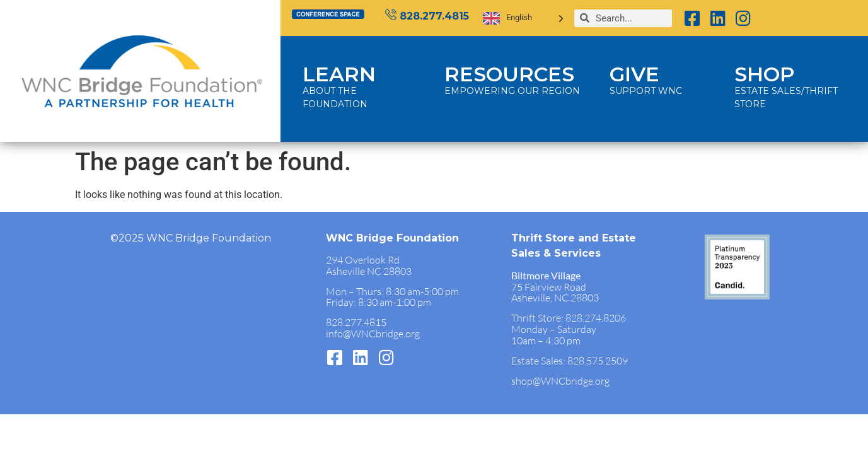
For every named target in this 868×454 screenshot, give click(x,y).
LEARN (339, 74)
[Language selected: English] (523, 18)
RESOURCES (509, 74)
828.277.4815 (434, 16)
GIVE (634, 74)
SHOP (764, 74)
